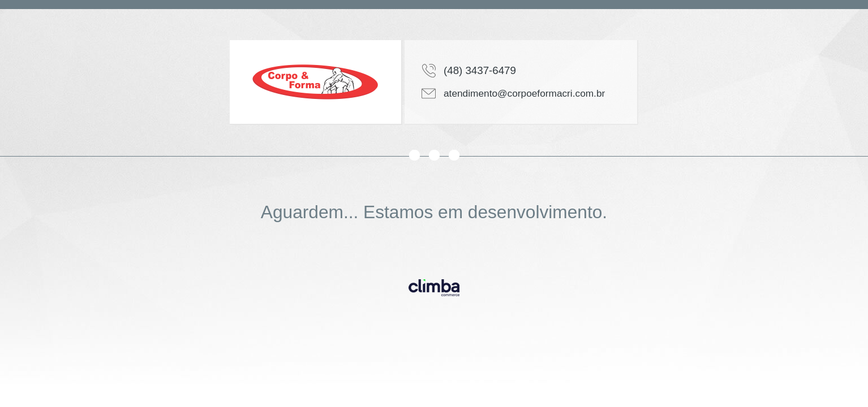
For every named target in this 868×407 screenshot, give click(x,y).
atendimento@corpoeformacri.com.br (524, 93)
